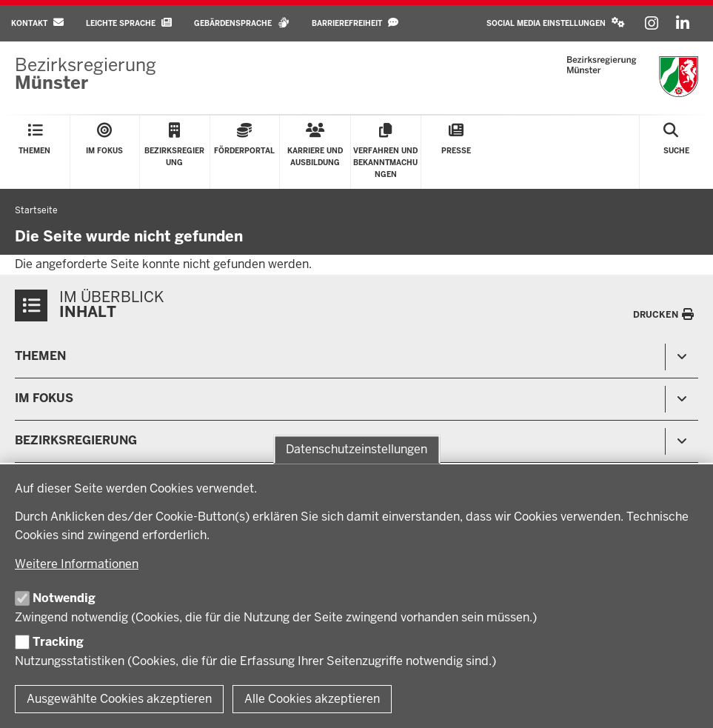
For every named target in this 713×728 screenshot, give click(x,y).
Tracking (58, 642)
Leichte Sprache (129, 23)
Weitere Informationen (77, 564)
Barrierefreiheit (355, 23)
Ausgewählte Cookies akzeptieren (119, 699)
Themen (40, 356)
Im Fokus (44, 398)
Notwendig (64, 598)
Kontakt (37, 23)
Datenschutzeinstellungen (356, 449)
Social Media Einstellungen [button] (556, 23)
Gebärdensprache (242, 23)
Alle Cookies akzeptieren (312, 699)
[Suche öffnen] (676, 152)
